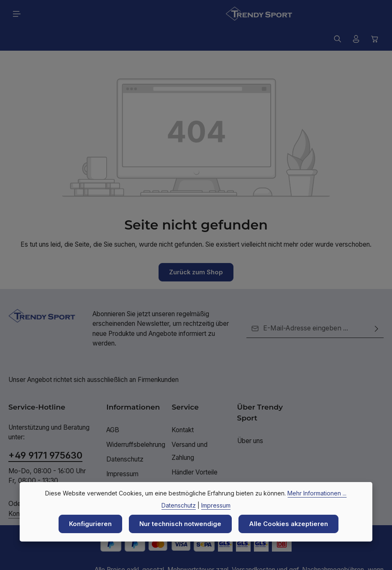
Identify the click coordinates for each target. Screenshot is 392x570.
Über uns (250, 418)
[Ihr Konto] (356, 14)
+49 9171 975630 (45, 433)
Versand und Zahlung (190, 428)
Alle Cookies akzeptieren (290, 524)
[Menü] (17, 14)
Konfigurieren (88, 524)
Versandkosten (254, 547)
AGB (113, 407)
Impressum (122, 451)
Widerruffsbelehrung (136, 422)
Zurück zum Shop (196, 249)
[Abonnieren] (377, 306)
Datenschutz (125, 436)
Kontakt (183, 407)
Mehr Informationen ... (317, 493)
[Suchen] (338, 14)
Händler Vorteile (195, 450)
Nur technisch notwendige (180, 524)
